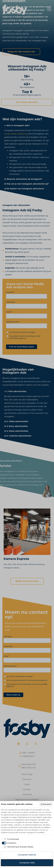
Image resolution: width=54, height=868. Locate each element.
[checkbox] (10, 839)
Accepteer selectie (27, 855)
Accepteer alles (27, 863)
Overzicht (46, 804)
